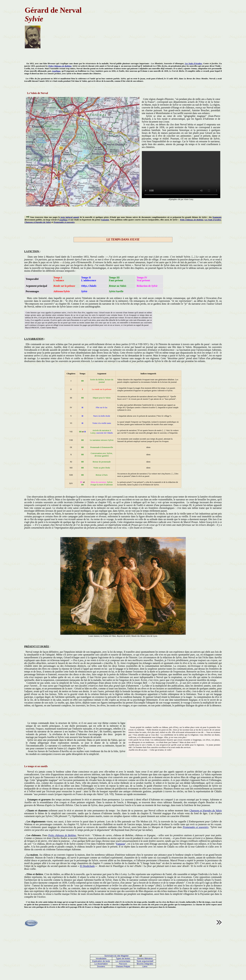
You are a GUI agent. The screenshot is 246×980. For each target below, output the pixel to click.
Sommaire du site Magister (116, 956)
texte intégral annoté (70, 217)
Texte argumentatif (145, 961)
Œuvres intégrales (145, 964)
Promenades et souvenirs (64, 222)
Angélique (56, 71)
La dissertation (101, 964)
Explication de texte (101, 961)
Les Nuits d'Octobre (193, 63)
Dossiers (101, 966)
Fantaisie (105, 220)
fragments (217, 217)
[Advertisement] (149, 27)
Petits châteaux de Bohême (62, 835)
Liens (145, 966)
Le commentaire (123, 961)
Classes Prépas (123, 966)
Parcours (123, 964)
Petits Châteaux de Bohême (60, 66)
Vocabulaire (101, 958)
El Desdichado (87, 866)
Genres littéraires (145, 958)
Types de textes (123, 958)
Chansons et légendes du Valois (38, 222)
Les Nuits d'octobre (213, 220)
